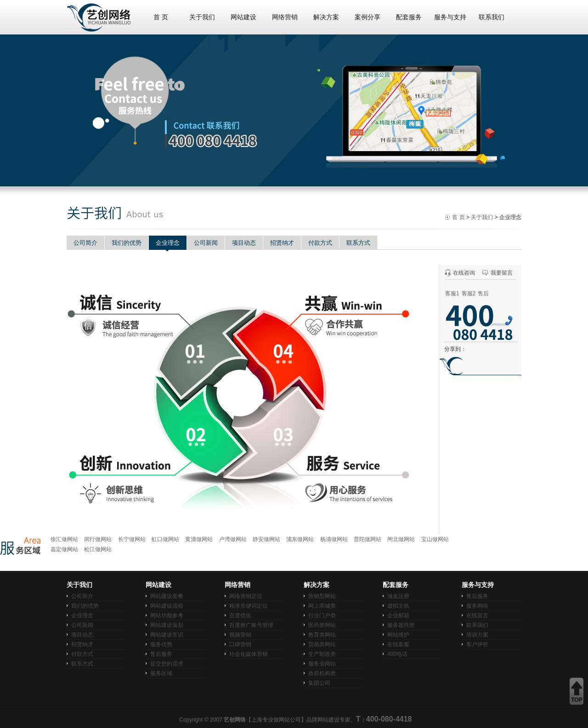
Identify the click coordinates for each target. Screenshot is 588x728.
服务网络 (477, 606)
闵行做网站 (98, 539)
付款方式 (320, 243)
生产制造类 (322, 654)
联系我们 (492, 17)
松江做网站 (98, 549)
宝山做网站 (435, 539)
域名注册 (398, 596)
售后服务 (161, 654)
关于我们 (202, 17)
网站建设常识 (167, 635)
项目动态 (244, 243)
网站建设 (243, 17)
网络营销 (285, 17)
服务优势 (161, 644)
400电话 (397, 654)
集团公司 (319, 683)
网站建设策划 (167, 625)
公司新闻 (206, 243)
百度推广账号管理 (251, 625)
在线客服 (398, 644)
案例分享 (367, 17)
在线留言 (477, 615)
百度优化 (240, 615)
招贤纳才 (282, 243)
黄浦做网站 (199, 539)
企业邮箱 (398, 615)
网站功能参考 (167, 615)
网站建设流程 (167, 606)
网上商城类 (322, 606)
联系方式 (358, 243)
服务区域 (161, 673)
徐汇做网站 (64, 539)
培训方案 (477, 635)
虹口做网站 (165, 539)
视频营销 (240, 635)
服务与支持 (450, 17)
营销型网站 (322, 596)
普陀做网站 (367, 539)
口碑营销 (240, 644)
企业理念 (168, 243)
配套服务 (409, 17)
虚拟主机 (398, 606)
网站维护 (398, 635)
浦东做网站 (300, 539)
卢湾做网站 (233, 539)
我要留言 (502, 273)
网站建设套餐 (167, 596)
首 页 (161, 17)
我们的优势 (127, 243)
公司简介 (85, 243)
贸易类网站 (322, 644)
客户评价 (477, 644)
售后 (483, 293)
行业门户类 (322, 615)
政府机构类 (322, 673)
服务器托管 (401, 625)
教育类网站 (322, 635)
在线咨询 (464, 273)
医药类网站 (322, 625)
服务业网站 (322, 664)
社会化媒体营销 (249, 654)
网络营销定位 (246, 596)
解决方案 (326, 17)
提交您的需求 (167, 664)
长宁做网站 (132, 539)
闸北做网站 (401, 539)
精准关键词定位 (249, 606)
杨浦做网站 (334, 539)
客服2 (469, 293)
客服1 (452, 293)
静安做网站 (266, 539)
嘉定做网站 (64, 549)
